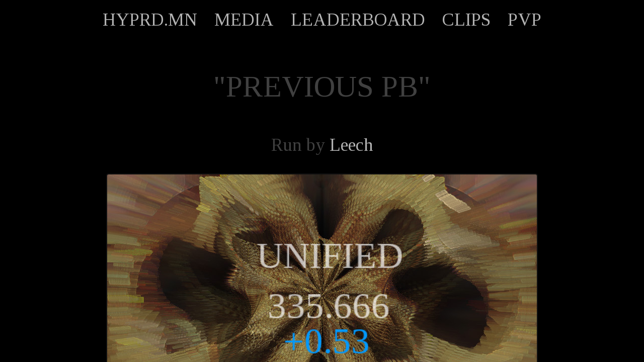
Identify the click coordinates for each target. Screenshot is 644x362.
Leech (351, 145)
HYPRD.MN (150, 20)
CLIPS (466, 20)
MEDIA (244, 20)
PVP (525, 20)
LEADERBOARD (358, 20)
